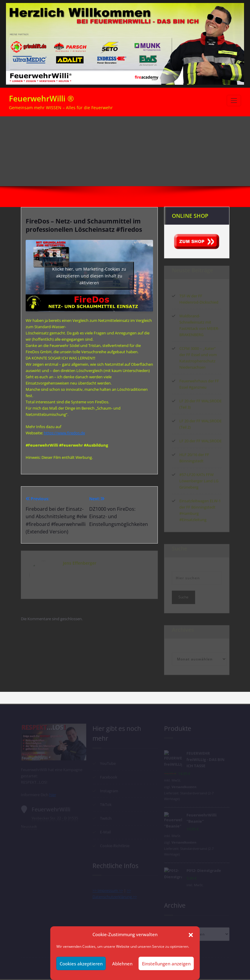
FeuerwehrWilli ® (41, 98)
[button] (191, 934)
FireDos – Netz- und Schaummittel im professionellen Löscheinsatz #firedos (185, 140)
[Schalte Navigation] (234, 101)
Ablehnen (122, 964)
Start (228, 132)
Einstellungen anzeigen (166, 964)
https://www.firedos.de (64, 433)
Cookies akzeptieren (81, 964)
